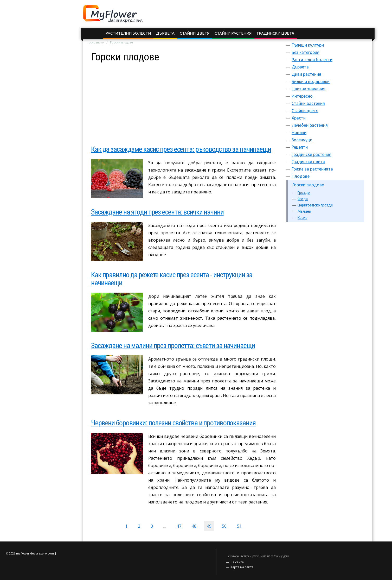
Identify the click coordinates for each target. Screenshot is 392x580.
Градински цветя (275, 33)
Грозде (304, 193)
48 (194, 526)
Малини (304, 211)
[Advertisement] (183, 99)
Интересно (302, 96)
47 (179, 526)
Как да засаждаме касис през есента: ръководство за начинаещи (181, 149)
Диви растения (306, 74)
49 (209, 526)
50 (224, 526)
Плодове (301, 176)
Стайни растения (233, 33)
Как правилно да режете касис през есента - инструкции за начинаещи (172, 279)
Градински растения (311, 154)
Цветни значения (309, 89)
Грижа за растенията (312, 169)
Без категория (306, 52)
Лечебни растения (310, 125)
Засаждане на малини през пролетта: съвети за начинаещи (173, 346)
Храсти (299, 118)
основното (96, 42)
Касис (302, 218)
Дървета (165, 33)
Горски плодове (308, 185)
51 (239, 526)
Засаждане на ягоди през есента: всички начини (157, 212)
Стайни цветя (195, 33)
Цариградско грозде (315, 205)
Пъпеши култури (308, 45)
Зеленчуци (302, 140)
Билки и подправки (311, 81)
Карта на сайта (242, 567)
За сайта (237, 562)
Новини (299, 133)
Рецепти (300, 147)
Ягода (303, 199)
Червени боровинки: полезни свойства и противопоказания (173, 423)
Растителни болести (128, 33)
